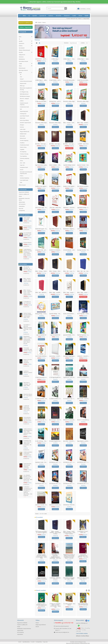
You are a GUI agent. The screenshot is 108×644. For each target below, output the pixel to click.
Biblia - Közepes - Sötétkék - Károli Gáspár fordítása (27, 280)
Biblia (24, 16)
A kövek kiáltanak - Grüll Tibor (70, 250)
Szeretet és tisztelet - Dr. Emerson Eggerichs (46, 505)
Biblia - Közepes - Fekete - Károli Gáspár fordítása (61, 271)
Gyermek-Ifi (43, 16)
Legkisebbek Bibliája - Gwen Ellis (85, 208)
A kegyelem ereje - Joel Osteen (42, 250)
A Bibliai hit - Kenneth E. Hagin (84, 356)
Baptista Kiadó (23, 83)
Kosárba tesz (26, 223)
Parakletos (22, 143)
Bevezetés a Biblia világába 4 (56, 123)
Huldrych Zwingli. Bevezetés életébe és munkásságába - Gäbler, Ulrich (42, 556)
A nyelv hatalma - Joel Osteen (56, 80)
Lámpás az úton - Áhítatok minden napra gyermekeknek (42, 605)
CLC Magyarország (24, 92)
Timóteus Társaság (24, 154)
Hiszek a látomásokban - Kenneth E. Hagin (73, 314)
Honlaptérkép (22, 211)
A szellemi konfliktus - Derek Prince (57, 399)
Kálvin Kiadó (23, 118)
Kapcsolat (21, 208)
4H (21, 75)
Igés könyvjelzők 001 (41, 335)
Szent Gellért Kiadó (24, 180)
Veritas (21, 161)
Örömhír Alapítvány (24, 141)
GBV (21, 109)
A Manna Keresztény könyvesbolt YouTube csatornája (83, 630)
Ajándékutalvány (26, 642)
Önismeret (67, 16)
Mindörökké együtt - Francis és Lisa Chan (45, 229)
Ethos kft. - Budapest (24, 99)
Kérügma (22, 125)
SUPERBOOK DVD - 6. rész (69, 484)
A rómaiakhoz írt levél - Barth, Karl (83, 532)
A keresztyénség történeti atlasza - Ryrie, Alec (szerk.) (27, 419)
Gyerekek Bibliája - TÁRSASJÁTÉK (57, 314)
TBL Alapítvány (23, 152)
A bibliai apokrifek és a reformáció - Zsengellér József (28, 454)
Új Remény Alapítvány (25, 158)
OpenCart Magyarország (80, 642)
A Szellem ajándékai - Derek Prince (43, 399)
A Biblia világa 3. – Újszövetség (84, 59)
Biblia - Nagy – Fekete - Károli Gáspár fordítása (88, 292)
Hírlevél (37, 627)
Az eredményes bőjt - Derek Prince (43, 420)
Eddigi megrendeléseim (41, 625)
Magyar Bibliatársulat (25, 132)
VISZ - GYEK (23, 163)
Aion (21, 77)
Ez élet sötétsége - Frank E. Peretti (43, 441)
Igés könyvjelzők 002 (55, 335)
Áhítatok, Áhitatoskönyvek (24, 50)
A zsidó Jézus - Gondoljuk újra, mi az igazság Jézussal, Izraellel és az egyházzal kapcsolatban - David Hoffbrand (28, 491)
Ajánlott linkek (22, 202)
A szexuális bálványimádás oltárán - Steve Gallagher (75, 80)
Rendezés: (66, 43)
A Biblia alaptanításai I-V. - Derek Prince (86, 229)
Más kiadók (22, 136)
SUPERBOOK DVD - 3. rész (83, 462)
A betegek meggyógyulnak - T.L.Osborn (72, 356)
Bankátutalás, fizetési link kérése (24, 199)
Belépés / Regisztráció (25, 27)
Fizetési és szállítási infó (26, 23)
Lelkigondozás (22, 55)
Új (29, 16)
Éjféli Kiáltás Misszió (24, 94)
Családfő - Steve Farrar (83, 144)
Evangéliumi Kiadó (24, 167)
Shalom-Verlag (23, 147)
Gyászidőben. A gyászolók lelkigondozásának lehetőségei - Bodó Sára (28, 328)
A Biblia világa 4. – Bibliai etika (42, 80)
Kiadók (86, 16)
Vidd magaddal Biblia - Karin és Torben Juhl (83, 604)
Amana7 (22, 79)
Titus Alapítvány (23, 156)
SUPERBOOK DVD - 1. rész (56, 462)
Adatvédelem (22, 206)
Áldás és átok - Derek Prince (84, 399)
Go (66, 8)
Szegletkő (22, 149)
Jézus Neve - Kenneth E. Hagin (70, 441)
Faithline (22, 101)
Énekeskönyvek (22, 68)
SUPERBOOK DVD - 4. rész (42, 484)
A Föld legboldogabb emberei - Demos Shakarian (60, 377)
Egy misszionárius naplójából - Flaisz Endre (45, 165)
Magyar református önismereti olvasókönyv (28, 361)
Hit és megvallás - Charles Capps (85, 314)
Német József (23, 138)
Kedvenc (51, 16)
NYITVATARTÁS (22, 204)
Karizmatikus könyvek (23, 61)
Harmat (22, 170)
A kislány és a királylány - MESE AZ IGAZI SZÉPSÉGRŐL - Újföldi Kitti (55, 605)
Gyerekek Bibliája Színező (69, 165)
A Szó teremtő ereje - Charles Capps (72, 399)
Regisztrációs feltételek (24, 192)
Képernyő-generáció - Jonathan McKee (86, 335)
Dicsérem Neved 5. (28, 226)
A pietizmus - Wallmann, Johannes (55, 578)
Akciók (20, 642)
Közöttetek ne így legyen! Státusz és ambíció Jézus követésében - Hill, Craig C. (27, 443)
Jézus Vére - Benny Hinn (55, 208)
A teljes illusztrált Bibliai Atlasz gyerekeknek (87, 80)
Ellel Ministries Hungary (25, 96)
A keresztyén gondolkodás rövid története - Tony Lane (28, 349)
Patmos (22, 176)
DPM (21, 182)
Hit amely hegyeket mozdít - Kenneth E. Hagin (60, 441)
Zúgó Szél (22, 165)
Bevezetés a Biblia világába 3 (42, 123)
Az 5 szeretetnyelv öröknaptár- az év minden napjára (27, 234)
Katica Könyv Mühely (24, 120)
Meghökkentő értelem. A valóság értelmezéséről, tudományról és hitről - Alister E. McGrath (69, 556)
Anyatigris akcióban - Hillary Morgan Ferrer (87, 250)
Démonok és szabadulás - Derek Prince (72, 420)
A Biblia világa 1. (55, 59)
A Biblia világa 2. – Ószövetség (70, 59)
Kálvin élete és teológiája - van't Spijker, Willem (27, 384)
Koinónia (22, 127)
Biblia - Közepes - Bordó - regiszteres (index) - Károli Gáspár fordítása (69, 533)
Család (74, 16)
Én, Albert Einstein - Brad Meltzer (69, 604)
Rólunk (20, 196)
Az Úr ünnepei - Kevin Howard (56, 420)
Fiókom (37, 623)
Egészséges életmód (23, 70)
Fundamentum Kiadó (24, 107)
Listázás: (83, 43)
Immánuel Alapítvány (25, 178)
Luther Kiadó (23, 129)
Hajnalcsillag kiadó (24, 111)
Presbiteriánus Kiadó (24, 145)
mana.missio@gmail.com (64, 632)
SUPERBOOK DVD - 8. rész (83, 484)
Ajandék (35, 16)
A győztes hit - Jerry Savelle (70, 377)
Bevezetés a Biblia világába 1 (70, 101)
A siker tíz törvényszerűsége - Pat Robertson (87, 377)
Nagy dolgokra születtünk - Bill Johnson (86, 441)
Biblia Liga (22, 86)
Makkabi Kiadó (23, 134)
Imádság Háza (23, 114)
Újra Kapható (22, 48)
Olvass (80, 16)
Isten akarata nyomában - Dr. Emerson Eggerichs (28, 268)
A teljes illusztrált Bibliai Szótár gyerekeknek (45, 101)
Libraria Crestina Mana (82, 636)
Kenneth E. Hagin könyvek (25, 123)
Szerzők (33, 642)
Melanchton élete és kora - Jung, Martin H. (83, 578)
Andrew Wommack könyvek (26, 81)
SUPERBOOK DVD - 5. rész (56, 484)
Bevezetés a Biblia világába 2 (84, 101)
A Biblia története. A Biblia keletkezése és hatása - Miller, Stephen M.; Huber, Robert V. (28, 432)
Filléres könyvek (22, 185)
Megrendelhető (83, 84)
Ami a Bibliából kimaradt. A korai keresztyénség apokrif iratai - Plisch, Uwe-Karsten (28, 478)
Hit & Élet (59, 16)
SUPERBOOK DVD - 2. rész (69, 462)
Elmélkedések (22, 59)
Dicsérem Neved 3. (28, 243)
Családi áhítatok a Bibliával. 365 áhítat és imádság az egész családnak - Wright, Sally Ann (28, 252)
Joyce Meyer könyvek (24, 116)
